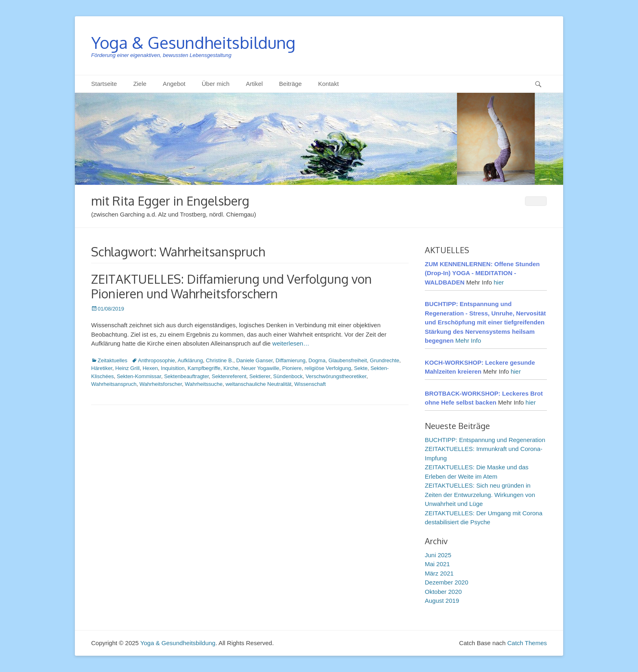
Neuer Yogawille (260, 368)
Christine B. (220, 360)
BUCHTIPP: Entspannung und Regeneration (485, 440)
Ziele (140, 84)
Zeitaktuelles (113, 360)
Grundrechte (385, 360)
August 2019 (442, 601)
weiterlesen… (291, 343)
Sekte (361, 368)
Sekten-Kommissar (139, 376)
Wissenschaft (310, 384)
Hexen (150, 368)
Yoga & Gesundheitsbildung (193, 42)
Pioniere (292, 368)
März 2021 (439, 573)
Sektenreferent (229, 376)
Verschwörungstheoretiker (336, 376)
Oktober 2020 (443, 592)
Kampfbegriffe (204, 368)
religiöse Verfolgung (328, 368)
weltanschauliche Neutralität (258, 384)
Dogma (317, 360)
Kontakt (329, 84)
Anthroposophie (156, 360)
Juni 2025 (438, 555)
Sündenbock (288, 376)
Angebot (174, 84)
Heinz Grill (127, 368)
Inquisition (173, 368)
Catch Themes (527, 643)
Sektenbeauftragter (186, 376)
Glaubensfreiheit (348, 360)
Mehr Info (468, 340)
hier (499, 282)
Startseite (104, 84)
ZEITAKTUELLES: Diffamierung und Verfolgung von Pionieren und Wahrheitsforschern (232, 286)
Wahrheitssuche (204, 384)
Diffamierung (290, 360)
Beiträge (291, 84)
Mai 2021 (437, 564)
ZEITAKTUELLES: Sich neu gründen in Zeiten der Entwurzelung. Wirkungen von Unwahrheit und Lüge (480, 495)
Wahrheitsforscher (161, 384)
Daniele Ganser (254, 360)
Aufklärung (190, 360)
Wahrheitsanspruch (114, 384)
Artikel (254, 84)
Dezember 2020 (447, 582)
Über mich (216, 84)
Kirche (231, 368)
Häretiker (102, 368)
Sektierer (260, 376)
